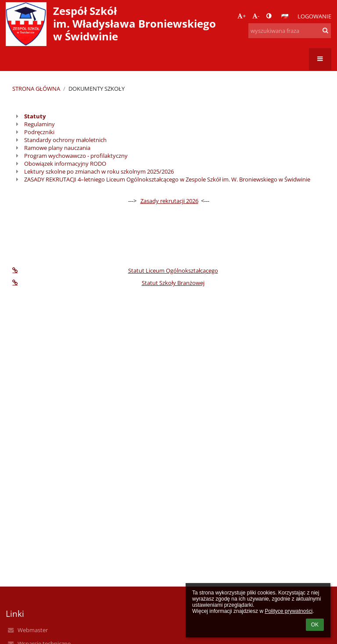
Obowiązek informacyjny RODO (65, 164)
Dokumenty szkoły (97, 89)
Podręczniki (39, 132)
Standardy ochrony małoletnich (65, 140)
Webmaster (33, 630)
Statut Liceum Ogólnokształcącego (115, 270)
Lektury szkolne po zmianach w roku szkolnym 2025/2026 (99, 171)
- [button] (256, 16)
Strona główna (36, 89)
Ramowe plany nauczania (57, 148)
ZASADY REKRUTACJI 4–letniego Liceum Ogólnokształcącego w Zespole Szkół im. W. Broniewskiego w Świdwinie (167, 179)
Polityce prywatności (289, 611)
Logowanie (314, 16)
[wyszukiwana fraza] (290, 31)
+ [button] (242, 16)
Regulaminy (39, 124)
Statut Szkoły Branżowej (108, 283)
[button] (285, 16)
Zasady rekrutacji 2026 (169, 201)
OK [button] (315, 625)
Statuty (35, 116)
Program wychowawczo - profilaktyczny (76, 156)
